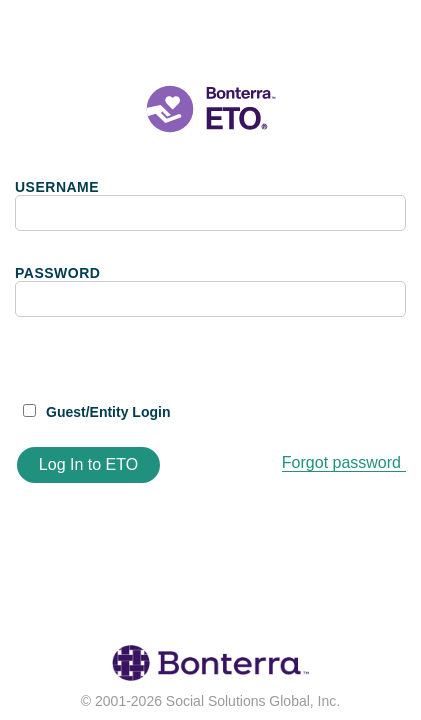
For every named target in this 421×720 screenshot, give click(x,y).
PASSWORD (57, 273)
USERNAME (57, 187)
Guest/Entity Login (108, 412)
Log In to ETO (88, 464)
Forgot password (341, 462)
